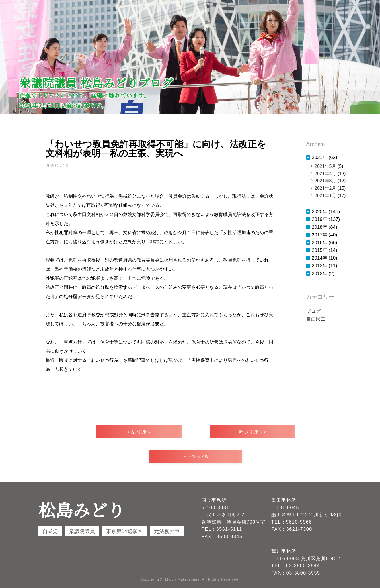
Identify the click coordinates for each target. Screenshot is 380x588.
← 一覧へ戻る (196, 456)
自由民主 (316, 319)
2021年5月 (325, 166)
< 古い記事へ (139, 432)
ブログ (313, 311)
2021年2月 (325, 188)
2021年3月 (325, 181)
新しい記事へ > (252, 432)
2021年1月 (325, 196)
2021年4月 (325, 174)
